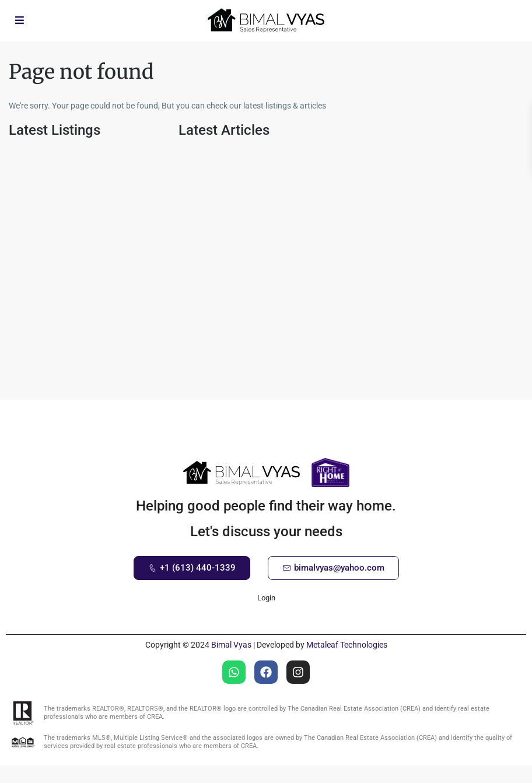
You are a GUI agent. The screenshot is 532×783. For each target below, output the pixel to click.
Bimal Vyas (231, 645)
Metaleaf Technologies (347, 645)
